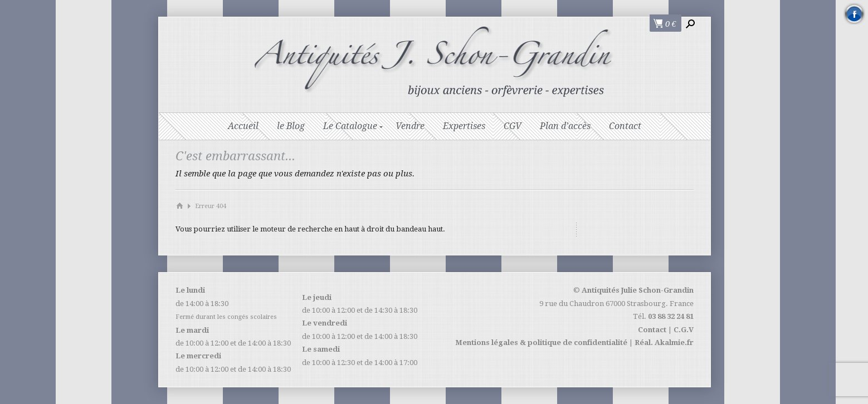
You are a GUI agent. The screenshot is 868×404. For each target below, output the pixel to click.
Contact (625, 126)
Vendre (410, 126)
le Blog (291, 126)
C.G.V (684, 330)
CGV (513, 126)
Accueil (243, 126)
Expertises (464, 126)
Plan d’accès (565, 126)
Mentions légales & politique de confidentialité (541, 343)
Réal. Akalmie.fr (664, 343)
